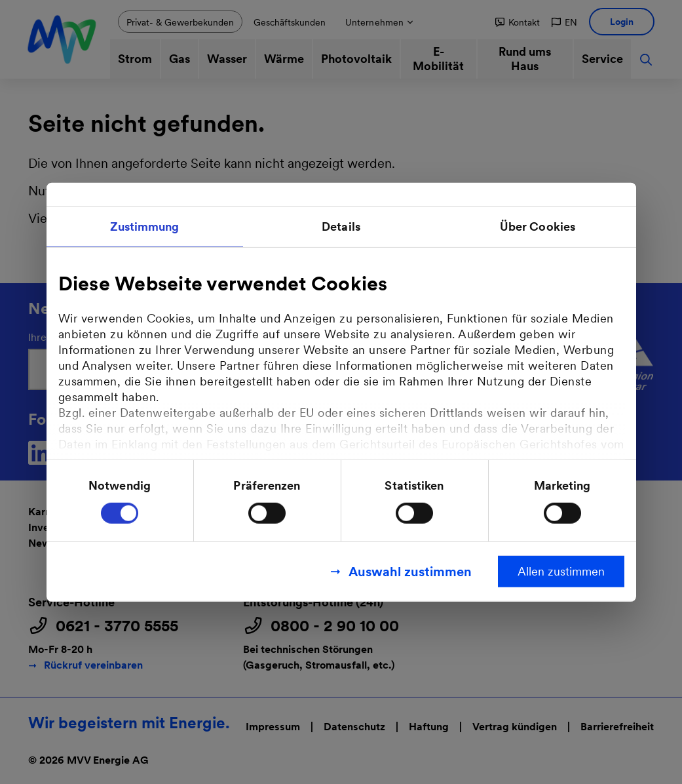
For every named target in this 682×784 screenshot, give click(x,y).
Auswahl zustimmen (410, 571)
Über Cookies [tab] (538, 226)
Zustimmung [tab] (145, 226)
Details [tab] (341, 226)
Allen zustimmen (561, 571)
